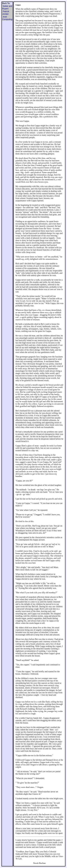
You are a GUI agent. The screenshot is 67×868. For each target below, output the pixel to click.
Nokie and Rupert (7, 7)
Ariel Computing (7, 18)
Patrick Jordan (6, 13)
